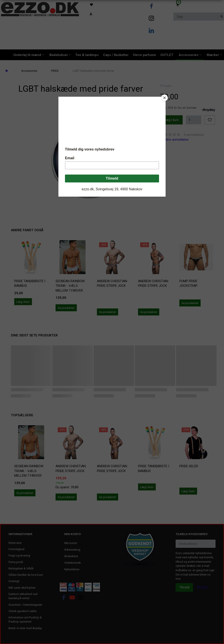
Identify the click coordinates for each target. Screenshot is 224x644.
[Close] (164, 98)
